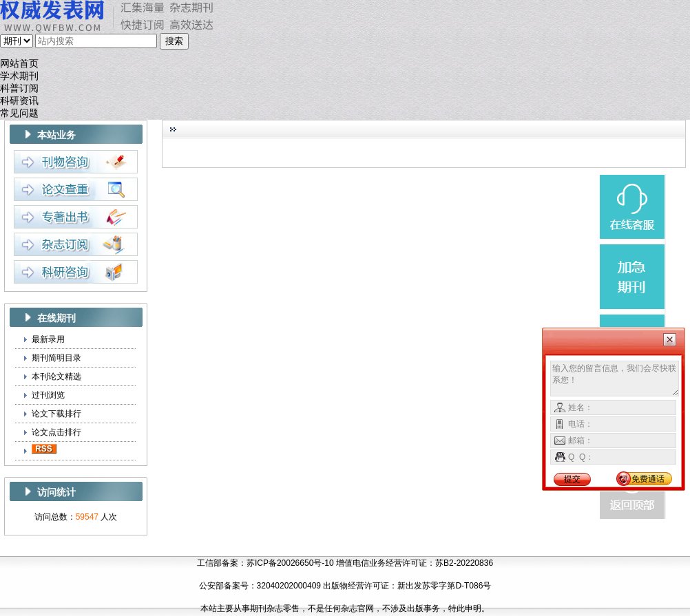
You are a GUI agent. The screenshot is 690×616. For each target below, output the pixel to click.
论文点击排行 (56, 432)
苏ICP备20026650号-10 (290, 563)
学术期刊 (19, 76)
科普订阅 (19, 88)
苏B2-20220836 (464, 563)
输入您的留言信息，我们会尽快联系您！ (615, 379)
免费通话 (648, 479)
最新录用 (48, 339)
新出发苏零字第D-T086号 (444, 586)
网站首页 (19, 64)
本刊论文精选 (56, 376)
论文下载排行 (56, 414)
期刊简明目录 (56, 358)
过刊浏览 (48, 395)
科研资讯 (19, 101)
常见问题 (19, 113)
